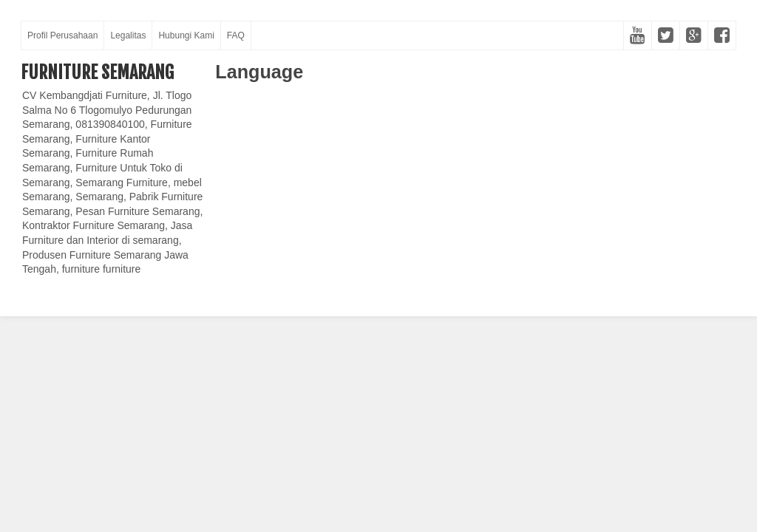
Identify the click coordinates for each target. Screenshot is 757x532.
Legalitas (128, 35)
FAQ (236, 35)
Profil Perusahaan (62, 35)
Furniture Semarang (97, 72)
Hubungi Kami (186, 35)
